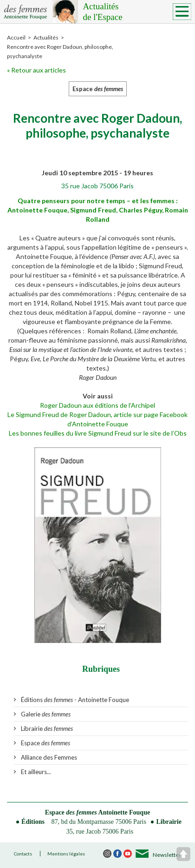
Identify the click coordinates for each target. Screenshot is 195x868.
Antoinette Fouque (124, 812)
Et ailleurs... (36, 772)
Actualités (134, 12)
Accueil (16, 37)
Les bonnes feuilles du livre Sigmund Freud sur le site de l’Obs (98, 433)
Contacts (23, 854)
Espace (45, 743)
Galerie (46, 714)
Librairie (47, 729)
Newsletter (167, 855)
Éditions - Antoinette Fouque (75, 700)
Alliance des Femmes (49, 757)
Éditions (33, 822)
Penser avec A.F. (132, 256)
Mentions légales (66, 854)
